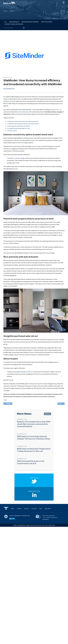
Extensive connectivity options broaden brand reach (23, 121)
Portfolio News (47, 22)
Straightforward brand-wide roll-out (19, 128)
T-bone (53, 525)
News (12, 11)
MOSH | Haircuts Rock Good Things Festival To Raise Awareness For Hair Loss (34, 450)
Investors (34, 509)
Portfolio (19, 509)
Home (5, 11)
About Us (27, 509)
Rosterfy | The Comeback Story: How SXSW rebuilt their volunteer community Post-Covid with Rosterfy (34, 424)
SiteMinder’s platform (26, 372)
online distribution (24, 112)
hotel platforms (54, 110)
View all (47, 414)
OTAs (20, 140)
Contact (44, 517)
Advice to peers (13, 131)
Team (41, 509)
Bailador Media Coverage (30, 22)
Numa (11, 101)
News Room (48, 509)
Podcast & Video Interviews (14, 24)
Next (60, 404)
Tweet (5, 400)
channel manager (36, 146)
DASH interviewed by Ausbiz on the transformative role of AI (31, 462)
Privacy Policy (38, 525)
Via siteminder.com (9, 89)
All (6, 22)
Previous (9, 404)
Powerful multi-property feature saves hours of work (24, 124)
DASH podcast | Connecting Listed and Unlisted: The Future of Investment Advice (34, 438)
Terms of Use (45, 525)
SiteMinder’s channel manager (16, 158)
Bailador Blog (14, 22)
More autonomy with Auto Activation (19, 126)
